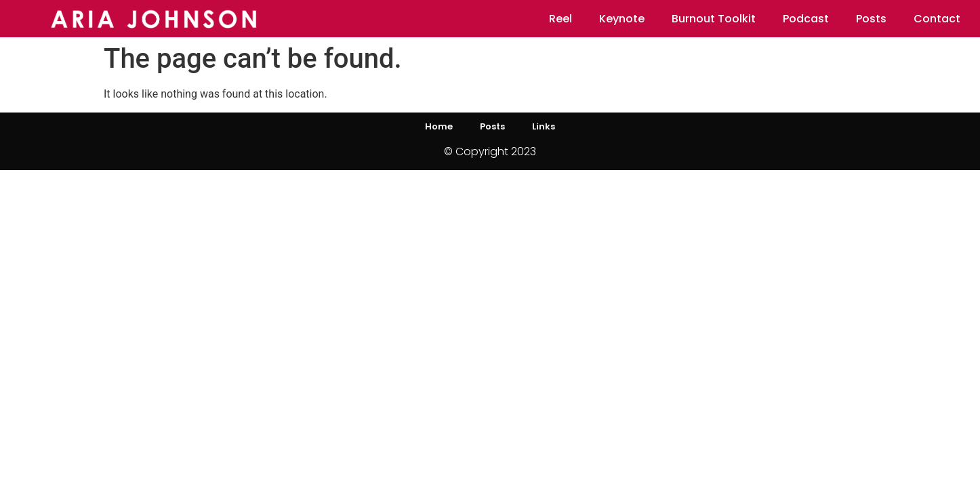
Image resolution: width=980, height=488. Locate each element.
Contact (937, 19)
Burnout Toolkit (714, 19)
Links (544, 126)
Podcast (806, 19)
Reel (560, 19)
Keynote (622, 19)
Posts (871, 19)
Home (439, 126)
